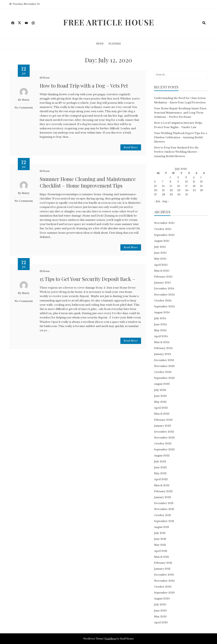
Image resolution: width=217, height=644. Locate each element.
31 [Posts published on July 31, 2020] (187, 195)
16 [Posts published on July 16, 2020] (179, 186)
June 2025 (160, 253)
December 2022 (164, 432)
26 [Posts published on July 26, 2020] (202, 190)
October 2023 (163, 372)
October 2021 (162, 515)
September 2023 (164, 378)
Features (115, 44)
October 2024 (163, 301)
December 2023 (164, 360)
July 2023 (160, 390)
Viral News (110, 639)
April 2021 (161, 551)
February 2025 (163, 277)
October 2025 (163, 229)
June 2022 (160, 467)
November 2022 (164, 438)
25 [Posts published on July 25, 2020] (194, 190)
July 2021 (160, 533)
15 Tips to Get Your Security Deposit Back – (87, 279)
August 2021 (162, 527)
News (100, 44)
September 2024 (164, 306)
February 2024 (163, 348)
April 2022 (161, 479)
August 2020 (162, 599)
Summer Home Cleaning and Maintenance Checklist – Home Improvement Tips (88, 182)
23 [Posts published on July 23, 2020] (179, 190)
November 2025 (164, 223)
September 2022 (164, 449)
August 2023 (162, 384)
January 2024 (162, 354)
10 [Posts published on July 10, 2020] (187, 182)
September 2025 (164, 235)
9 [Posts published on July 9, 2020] (178, 182)
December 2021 (164, 503)
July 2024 (160, 318)
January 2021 (162, 569)
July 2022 (160, 462)
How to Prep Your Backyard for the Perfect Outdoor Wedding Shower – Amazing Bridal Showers (177, 152)
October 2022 (163, 444)
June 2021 (160, 539)
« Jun (157, 201)
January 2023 (162, 426)
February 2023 (163, 420)
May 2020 (160, 617)
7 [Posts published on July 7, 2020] (163, 182)
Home (46, 78)
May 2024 (160, 330)
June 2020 (160, 611)
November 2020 (164, 581)
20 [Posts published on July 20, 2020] (156, 190)
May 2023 (160, 402)
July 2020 (160, 605)
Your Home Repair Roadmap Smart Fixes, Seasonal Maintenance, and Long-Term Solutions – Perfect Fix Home (181, 113)
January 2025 (162, 283)
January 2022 (162, 497)
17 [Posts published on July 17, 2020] (186, 186)
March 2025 (162, 271)
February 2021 (163, 563)
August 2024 (162, 312)
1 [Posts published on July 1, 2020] (170, 177)
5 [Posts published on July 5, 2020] (201, 177)
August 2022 (162, 456)
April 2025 (161, 265)
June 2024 (160, 324)
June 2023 (160, 396)
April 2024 (161, 336)
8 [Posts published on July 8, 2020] (170, 182)
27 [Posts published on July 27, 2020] (155, 195)
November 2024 (164, 295)
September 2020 (164, 593)
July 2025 (160, 247)
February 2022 (163, 491)
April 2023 (161, 408)
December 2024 (164, 289)
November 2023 (164, 366)
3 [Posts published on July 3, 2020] (186, 177)
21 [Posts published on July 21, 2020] (163, 190)
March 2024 (162, 342)
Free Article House (109, 22)
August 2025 (162, 241)
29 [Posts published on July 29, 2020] (171, 195)
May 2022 (160, 473)
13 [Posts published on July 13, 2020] (155, 186)
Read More (131, 147)
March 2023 (162, 414)
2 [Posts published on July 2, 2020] (178, 177)
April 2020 (161, 622)
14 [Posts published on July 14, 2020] (163, 186)
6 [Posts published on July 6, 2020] (155, 182)
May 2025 (160, 259)
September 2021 (164, 521)
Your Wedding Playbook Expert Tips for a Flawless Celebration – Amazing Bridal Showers (181, 137)
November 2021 (164, 509)
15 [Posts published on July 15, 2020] (171, 186)
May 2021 (160, 545)
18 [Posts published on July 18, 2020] (194, 186)
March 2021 (161, 557)
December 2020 (164, 575)
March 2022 (162, 485)
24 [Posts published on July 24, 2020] (187, 190)
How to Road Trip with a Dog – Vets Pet (84, 86)
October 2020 (163, 587)
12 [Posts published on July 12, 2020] (201, 182)
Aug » (165, 201)
